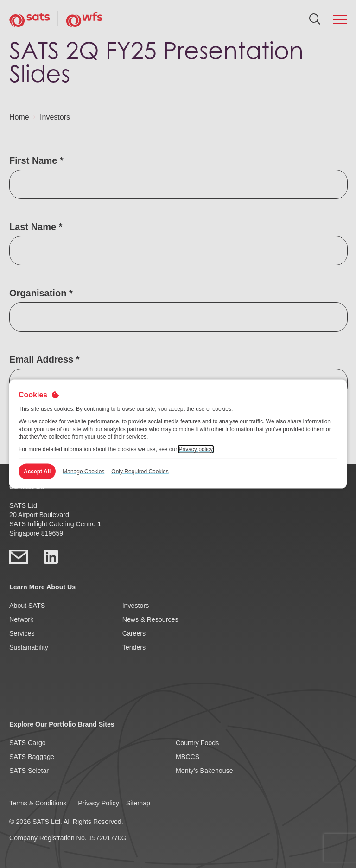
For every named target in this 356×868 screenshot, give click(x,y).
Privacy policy (196, 449)
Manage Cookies (83, 471)
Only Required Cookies (140, 471)
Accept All (37, 471)
